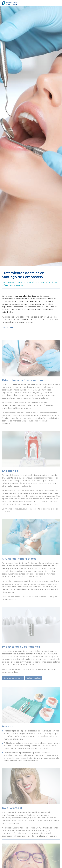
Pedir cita (8, 328)
